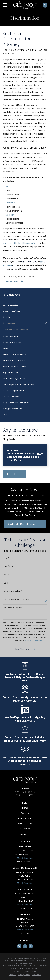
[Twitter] (19, 946)
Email (6, 583)
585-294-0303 (25, 792)
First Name (8, 558)
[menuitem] (25, 305)
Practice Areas (25, 818)
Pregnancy (10, 203)
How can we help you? (13, 608)
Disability (10, 215)
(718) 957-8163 (25, 933)
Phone (6, 575)
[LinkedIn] (25, 946)
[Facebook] (31, 946)
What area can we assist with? (17, 600)
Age (7, 187)
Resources (25, 829)
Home (25, 808)
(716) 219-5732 (25, 908)
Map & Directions (25, 858)
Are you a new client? (13, 591)
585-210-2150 (25, 795)
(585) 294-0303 (25, 862)
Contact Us (25, 834)
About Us (25, 813)
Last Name (8, 566)
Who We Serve (25, 824)
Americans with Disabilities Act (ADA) (19, 243)
